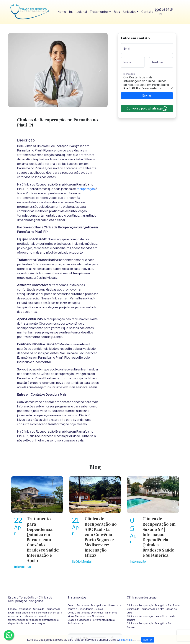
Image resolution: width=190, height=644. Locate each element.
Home (62, 12)
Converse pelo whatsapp (147, 109)
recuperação (86, 189)
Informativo (23, 567)
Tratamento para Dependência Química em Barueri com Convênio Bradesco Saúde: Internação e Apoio (43, 540)
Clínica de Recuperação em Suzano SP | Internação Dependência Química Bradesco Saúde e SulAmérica (159, 537)
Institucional (78, 12)
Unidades (130, 12)
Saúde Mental (82, 562)
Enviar (147, 96)
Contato (147, 12)
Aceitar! (148, 640)
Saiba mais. (126, 640)
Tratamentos (99, 12)
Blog (117, 12)
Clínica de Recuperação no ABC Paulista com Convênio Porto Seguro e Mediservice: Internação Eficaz (101, 537)
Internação (138, 562)
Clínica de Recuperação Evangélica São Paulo (153, 605)
